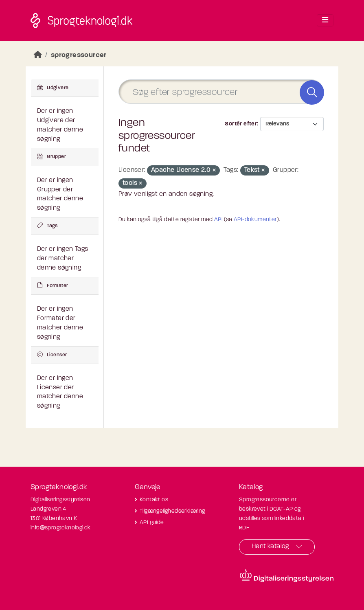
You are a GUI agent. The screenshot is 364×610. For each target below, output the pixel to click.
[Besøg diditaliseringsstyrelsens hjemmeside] (287, 576)
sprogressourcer (79, 55)
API (218, 220)
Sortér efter (241, 124)
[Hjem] (38, 55)
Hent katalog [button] (270, 546)
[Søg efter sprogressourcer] (221, 92)
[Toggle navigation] (325, 20)
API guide (152, 523)
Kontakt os (154, 500)
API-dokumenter (255, 220)
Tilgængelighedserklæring (172, 511)
